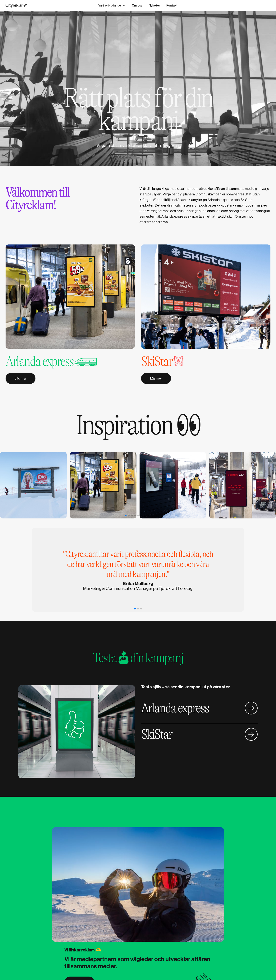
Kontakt (172, 5)
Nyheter (154, 5)
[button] (112, 6)
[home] (33, 5)
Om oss (137, 5)
